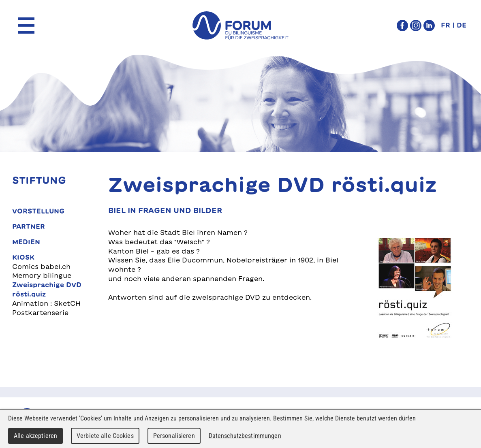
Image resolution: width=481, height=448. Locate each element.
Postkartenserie (40, 313)
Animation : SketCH (46, 303)
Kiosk (23, 257)
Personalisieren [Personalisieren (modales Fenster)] (174, 436)
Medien (26, 242)
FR (446, 25)
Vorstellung (38, 211)
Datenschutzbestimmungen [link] (245, 436)
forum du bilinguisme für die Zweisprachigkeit (240, 26)
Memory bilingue (42, 275)
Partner (29, 226)
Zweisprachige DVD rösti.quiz (47, 289)
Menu (26, 26)
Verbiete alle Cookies (105, 436)
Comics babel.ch (41, 267)
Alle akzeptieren (35, 436)
